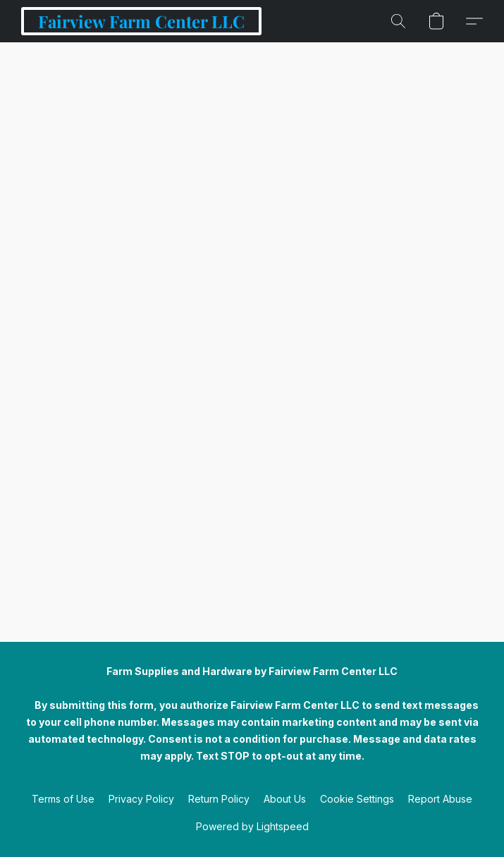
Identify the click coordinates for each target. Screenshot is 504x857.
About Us (285, 799)
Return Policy (219, 799)
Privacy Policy (141, 799)
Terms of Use (63, 799)
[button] (141, 21)
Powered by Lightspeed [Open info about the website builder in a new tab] (252, 826)
